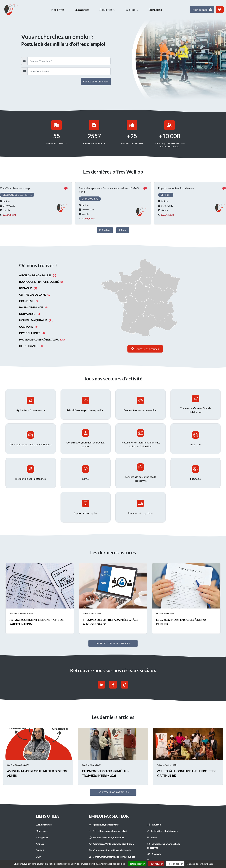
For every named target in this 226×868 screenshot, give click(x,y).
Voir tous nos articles (113, 792)
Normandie (29, 314)
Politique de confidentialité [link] (199, 864)
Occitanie (28, 327)
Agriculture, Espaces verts (104, 825)
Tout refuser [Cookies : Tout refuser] (156, 864)
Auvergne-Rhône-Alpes (38, 275)
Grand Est (28, 301)
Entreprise (155, 10)
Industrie (154, 825)
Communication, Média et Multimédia (110, 850)
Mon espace (42, 831)
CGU (38, 857)
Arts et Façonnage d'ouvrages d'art (108, 831)
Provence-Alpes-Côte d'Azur (42, 340)
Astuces (40, 844)
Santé (152, 838)
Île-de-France (31, 346)
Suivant (123, 230)
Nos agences (42, 838)
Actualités (107, 10)
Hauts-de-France (33, 308)
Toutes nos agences (145, 349)
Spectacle (154, 854)
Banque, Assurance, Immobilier (107, 838)
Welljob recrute (44, 825)
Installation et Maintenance (163, 831)
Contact (40, 850)
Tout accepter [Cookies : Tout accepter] (137, 864)
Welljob (132, 10)
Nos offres (58, 10)
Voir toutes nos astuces (113, 644)
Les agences (82, 10)
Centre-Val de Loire (35, 295)
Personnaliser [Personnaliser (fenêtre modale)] (175, 864)
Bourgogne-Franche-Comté (41, 282)
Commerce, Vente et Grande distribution (111, 844)
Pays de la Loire (32, 333)
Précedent (105, 230)
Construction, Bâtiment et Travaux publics (112, 857)
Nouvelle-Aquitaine (36, 320)
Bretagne (28, 288)
